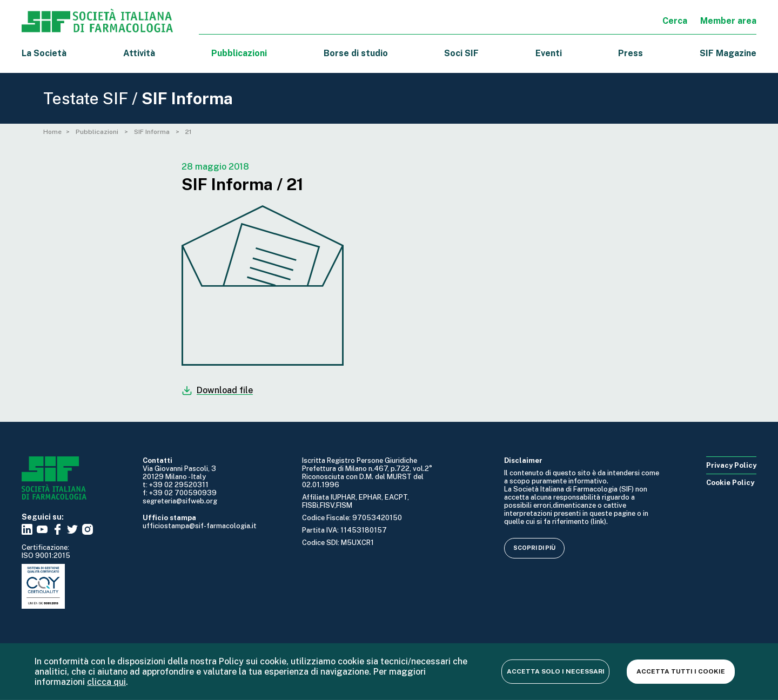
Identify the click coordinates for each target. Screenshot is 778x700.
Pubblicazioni (98, 132)
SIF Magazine (728, 53)
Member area (728, 21)
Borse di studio (356, 53)
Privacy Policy (731, 465)
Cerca (675, 21)
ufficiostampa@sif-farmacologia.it (200, 526)
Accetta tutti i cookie (681, 671)
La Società (44, 53)
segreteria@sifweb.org (180, 501)
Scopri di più (534, 548)
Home (52, 132)
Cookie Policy (730, 483)
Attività (139, 53)
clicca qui (106, 682)
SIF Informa (153, 132)
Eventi (549, 53)
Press (631, 53)
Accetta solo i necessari (556, 671)
